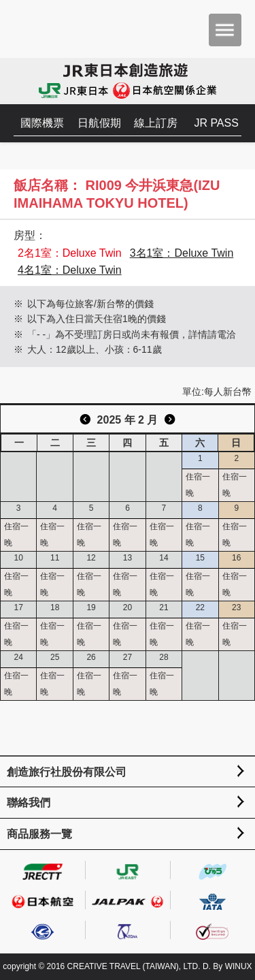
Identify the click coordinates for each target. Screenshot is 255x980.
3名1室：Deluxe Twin (182, 253)
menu (225, 30)
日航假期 (99, 123)
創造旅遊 (51, 29)
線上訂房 (156, 123)
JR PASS (216, 123)
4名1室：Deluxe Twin (70, 270)
